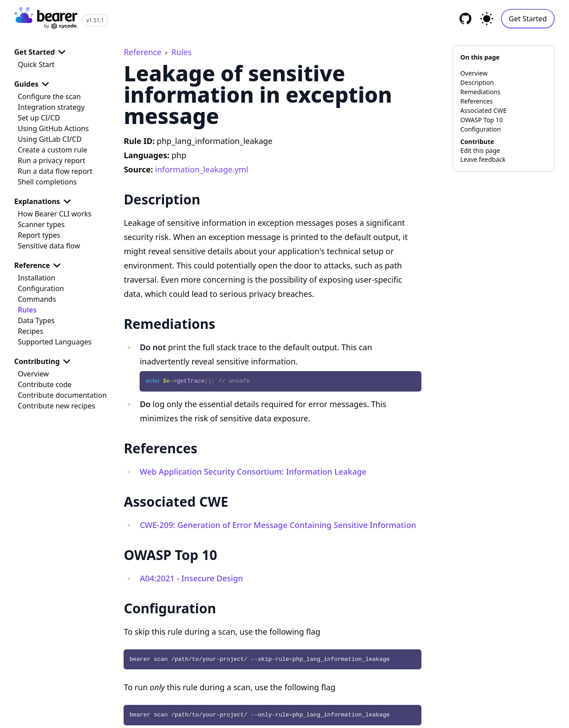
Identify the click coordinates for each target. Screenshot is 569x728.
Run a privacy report (52, 160)
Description (477, 82)
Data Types (36, 320)
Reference (39, 265)
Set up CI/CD (39, 118)
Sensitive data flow (49, 246)
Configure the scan (49, 96)
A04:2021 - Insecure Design (191, 578)
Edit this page (480, 150)
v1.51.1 (95, 20)
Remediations (481, 92)
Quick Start (36, 64)
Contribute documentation (62, 395)
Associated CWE (484, 110)
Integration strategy (51, 107)
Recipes (30, 331)
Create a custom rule (52, 150)
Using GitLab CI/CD (50, 139)
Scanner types (41, 224)
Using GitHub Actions (53, 128)
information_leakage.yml (202, 169)
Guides (33, 84)
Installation (36, 278)
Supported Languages (55, 342)
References (477, 101)
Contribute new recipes (56, 406)
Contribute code (45, 384)
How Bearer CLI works (55, 214)
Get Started (528, 19)
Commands (37, 299)
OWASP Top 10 (482, 120)
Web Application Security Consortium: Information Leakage (253, 472)
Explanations (44, 201)
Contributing (44, 361)
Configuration (41, 288)
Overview (33, 374)
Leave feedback (483, 159)
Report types (39, 235)
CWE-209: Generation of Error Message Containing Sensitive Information (278, 525)
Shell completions (47, 182)
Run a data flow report (55, 171)
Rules (27, 310)
